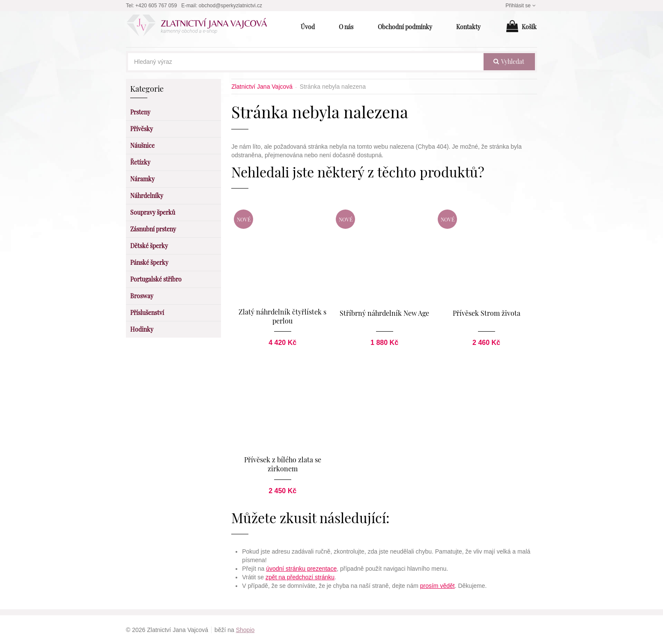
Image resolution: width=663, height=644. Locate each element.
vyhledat (509, 61)
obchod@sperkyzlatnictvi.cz (230, 6)
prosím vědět (438, 585)
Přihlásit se (521, 6)
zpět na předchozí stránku (300, 577)
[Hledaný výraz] (306, 62)
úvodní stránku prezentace (301, 568)
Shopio (245, 629)
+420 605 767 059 (156, 6)
